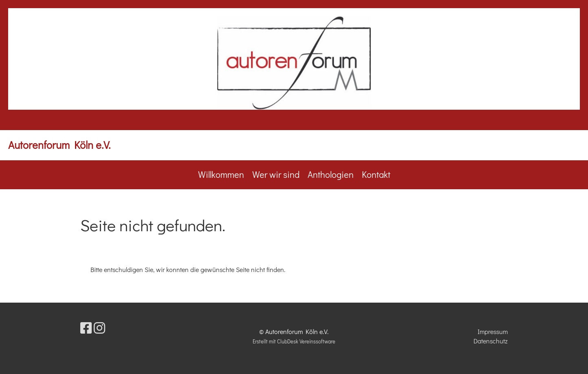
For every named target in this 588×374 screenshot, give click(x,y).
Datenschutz (491, 341)
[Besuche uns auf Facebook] (86, 328)
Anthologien (331, 174)
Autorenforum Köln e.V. (59, 145)
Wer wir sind (276, 174)
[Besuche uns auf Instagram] (99, 328)
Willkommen (221, 174)
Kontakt (376, 174)
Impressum (493, 331)
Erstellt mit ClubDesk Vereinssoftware (294, 341)
